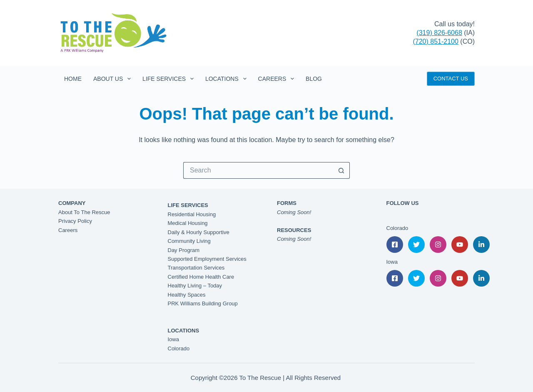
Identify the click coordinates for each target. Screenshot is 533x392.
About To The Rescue (84, 212)
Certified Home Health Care (201, 277)
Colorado (179, 348)
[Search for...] (258, 170)
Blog (314, 79)
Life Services (170, 79)
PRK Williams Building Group (203, 303)
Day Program (184, 250)
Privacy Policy (75, 221)
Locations (228, 79)
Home (73, 79)
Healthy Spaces (187, 295)
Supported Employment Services (207, 259)
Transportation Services (196, 268)
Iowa (173, 339)
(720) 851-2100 (435, 41)
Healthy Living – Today (195, 286)
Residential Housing (192, 214)
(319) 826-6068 (439, 33)
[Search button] (341, 170)
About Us (114, 79)
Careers (278, 79)
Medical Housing (188, 223)
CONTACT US (451, 79)
